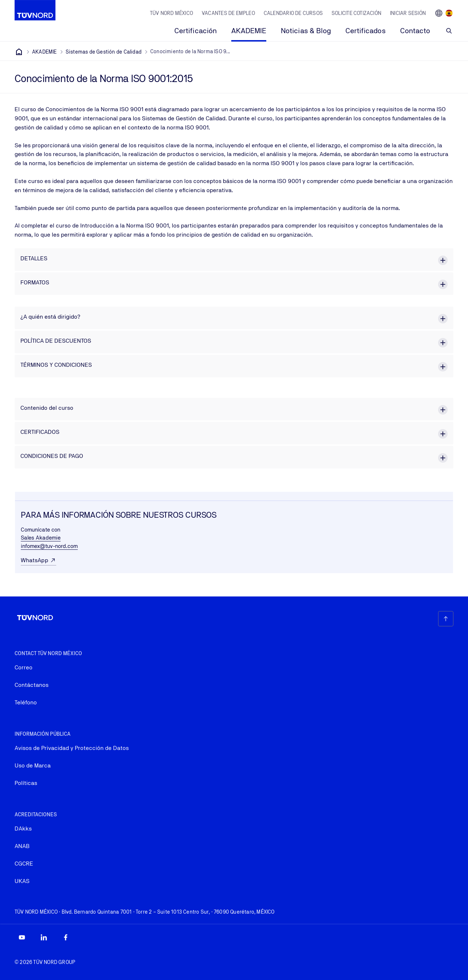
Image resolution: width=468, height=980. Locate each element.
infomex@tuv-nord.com (49, 546)
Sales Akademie (41, 538)
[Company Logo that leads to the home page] (35, 10)
